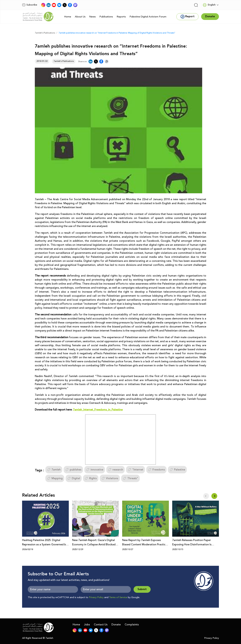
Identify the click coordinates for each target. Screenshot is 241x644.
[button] (214, 496)
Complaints (132, 625)
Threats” (130, 478)
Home (68, 17)
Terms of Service (118, 597)
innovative (95, 470)
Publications (106, 17)
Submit (142, 589)
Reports (121, 17)
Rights (91, 478)
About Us (80, 17)
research (115, 470)
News (92, 17)
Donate (116, 625)
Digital (74, 478)
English (209, 5)
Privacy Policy (96, 597)
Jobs (87, 625)
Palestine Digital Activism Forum (148, 17)
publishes (73, 470)
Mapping (55, 478)
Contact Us (101, 625)
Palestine (177, 470)
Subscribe (30, 5)
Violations (110, 478)
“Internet (135, 470)
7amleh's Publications (45, 33)
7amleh (54, 470)
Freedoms (156, 470)
